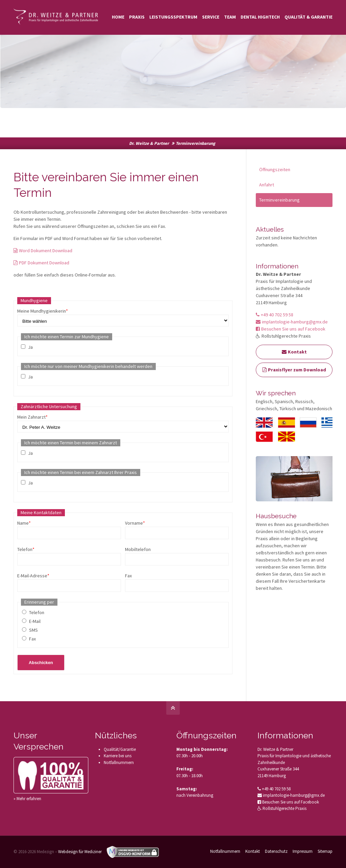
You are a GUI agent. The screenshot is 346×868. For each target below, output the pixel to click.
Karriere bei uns (118, 756)
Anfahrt (267, 185)
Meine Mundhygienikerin (43, 311)
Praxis (137, 17)
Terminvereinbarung (279, 200)
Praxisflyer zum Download (294, 370)
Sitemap (325, 851)
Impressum (303, 851)
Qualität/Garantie (120, 749)
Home (118, 17)
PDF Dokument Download (41, 263)
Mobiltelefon (138, 549)
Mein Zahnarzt (32, 417)
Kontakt (294, 352)
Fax (128, 576)
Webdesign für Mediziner (80, 852)
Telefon (26, 549)
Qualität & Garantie (308, 17)
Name (24, 523)
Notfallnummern (119, 762)
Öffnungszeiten (275, 169)
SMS (33, 630)
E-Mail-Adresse (33, 576)
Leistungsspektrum (173, 17)
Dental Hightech (260, 17)
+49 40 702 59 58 (275, 315)
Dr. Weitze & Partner (149, 143)
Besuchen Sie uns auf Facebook (291, 329)
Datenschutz (276, 851)
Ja (30, 347)
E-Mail (35, 621)
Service (211, 17)
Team (230, 17)
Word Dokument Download (43, 251)
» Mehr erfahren (27, 799)
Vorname (135, 523)
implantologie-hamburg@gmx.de (292, 322)
